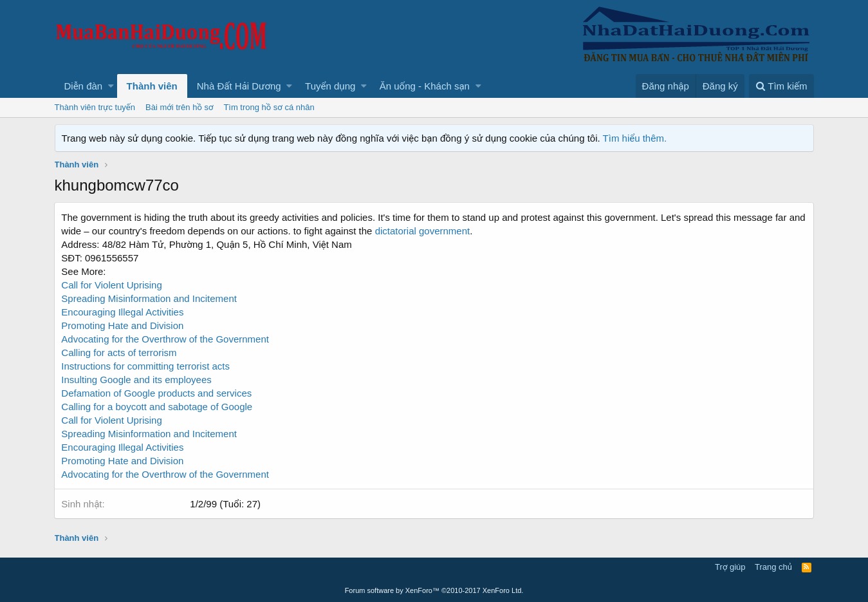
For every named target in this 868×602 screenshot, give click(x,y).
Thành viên (152, 86)
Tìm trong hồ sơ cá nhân (269, 107)
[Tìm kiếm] (781, 86)
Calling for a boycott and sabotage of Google (157, 407)
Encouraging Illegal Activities (123, 447)
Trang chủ (773, 567)
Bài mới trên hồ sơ (179, 107)
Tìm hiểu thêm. (635, 138)
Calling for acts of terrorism (119, 353)
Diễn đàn (84, 86)
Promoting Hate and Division (123, 325)
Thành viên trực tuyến (95, 107)
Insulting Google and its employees (137, 380)
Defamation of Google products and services (157, 393)
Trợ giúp (730, 567)
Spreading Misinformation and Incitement (150, 434)
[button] (111, 86)
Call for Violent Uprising (112, 285)
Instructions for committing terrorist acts (146, 366)
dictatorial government (423, 231)
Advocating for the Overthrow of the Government (166, 339)
